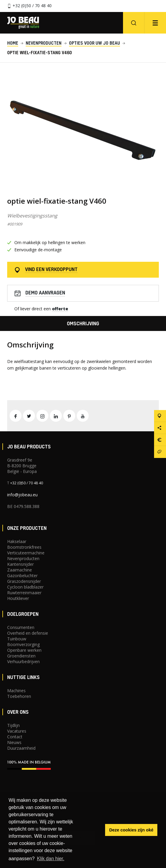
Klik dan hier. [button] (51, 859)
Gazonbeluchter (22, 576)
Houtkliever (18, 598)
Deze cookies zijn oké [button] (131, 830)
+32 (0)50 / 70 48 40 (32, 6)
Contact (15, 737)
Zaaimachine (20, 570)
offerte (60, 309)
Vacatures (17, 731)
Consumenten (21, 627)
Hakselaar (17, 541)
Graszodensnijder (24, 581)
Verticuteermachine (26, 553)
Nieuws (14, 742)
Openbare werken (24, 650)
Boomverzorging (23, 644)
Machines (16, 691)
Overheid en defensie (28, 633)
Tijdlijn (13, 725)
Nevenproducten (23, 558)
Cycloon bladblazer (25, 587)
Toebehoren (19, 696)
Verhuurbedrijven (23, 661)
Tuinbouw (17, 639)
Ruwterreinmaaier (24, 593)
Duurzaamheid (21, 748)
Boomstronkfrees (24, 547)
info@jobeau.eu (22, 495)
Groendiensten (21, 656)
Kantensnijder (20, 564)
